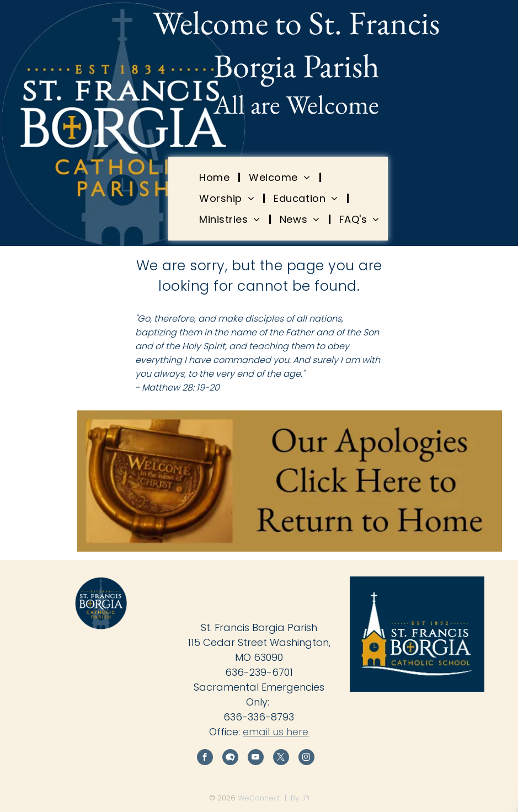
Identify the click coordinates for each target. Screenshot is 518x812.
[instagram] (306, 758)
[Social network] (230, 758)
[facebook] (205, 758)
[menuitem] (216, 177)
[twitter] (281, 758)
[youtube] (256, 758)
